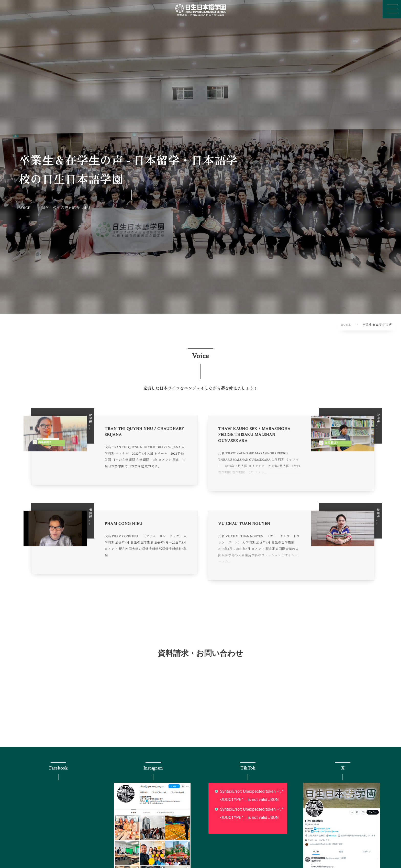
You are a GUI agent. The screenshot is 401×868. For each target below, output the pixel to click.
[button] (392, 9)
